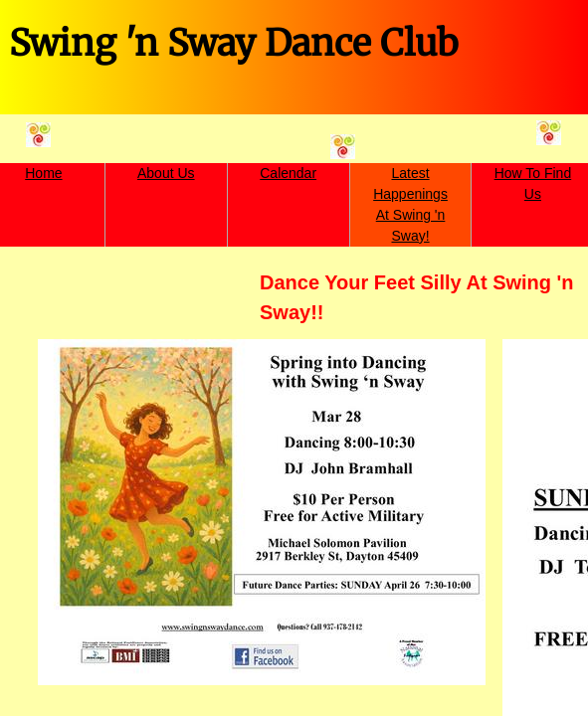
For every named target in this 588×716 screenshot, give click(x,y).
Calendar (288, 173)
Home (43, 173)
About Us (166, 173)
